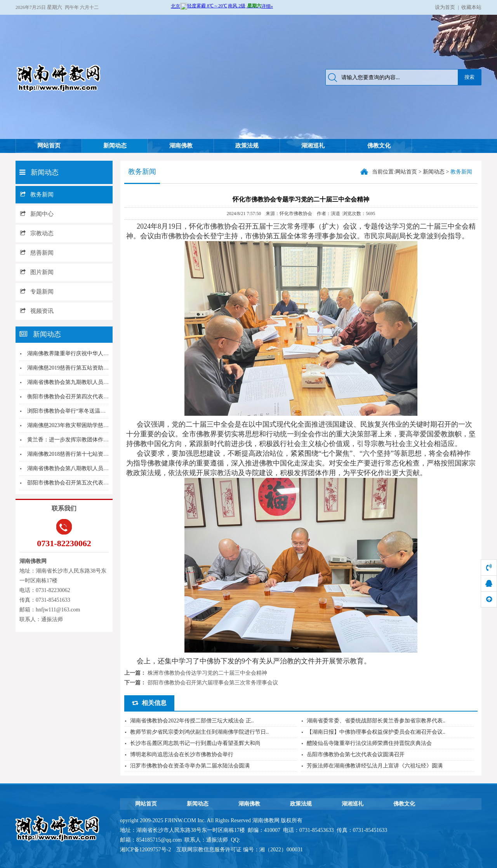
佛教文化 (379, 146)
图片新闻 (37, 272)
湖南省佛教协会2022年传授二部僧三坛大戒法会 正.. (192, 721)
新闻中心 (37, 214)
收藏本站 (471, 7)
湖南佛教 (181, 146)
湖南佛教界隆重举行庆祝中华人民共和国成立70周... (89, 353)
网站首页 (49, 146)
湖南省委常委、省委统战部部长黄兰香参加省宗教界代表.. (376, 721)
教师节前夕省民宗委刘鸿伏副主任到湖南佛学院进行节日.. (199, 732)
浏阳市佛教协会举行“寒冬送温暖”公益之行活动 (84, 411)
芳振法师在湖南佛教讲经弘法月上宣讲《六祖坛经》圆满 (375, 766)
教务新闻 (37, 194)
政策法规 (247, 146)
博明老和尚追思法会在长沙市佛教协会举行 (182, 754)
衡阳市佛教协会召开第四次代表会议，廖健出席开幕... (92, 397)
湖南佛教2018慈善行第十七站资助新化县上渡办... (86, 454)
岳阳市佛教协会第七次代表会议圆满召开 (356, 754)
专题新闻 (37, 292)
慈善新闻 (37, 253)
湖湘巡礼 (313, 146)
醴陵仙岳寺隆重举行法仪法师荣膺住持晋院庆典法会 (369, 743)
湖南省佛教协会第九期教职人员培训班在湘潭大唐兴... (92, 382)
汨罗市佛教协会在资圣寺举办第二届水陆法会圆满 (190, 766)
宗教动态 (37, 233)
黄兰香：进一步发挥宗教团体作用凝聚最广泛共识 (87, 440)
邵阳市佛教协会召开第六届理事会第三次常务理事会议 (213, 683)
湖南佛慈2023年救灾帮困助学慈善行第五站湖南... (86, 425)
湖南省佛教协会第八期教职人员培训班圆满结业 (84, 468)
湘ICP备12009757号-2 (146, 850)
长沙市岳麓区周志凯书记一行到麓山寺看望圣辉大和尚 (195, 743)
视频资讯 (37, 311)
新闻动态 (115, 146)
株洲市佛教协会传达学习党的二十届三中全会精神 (207, 673)
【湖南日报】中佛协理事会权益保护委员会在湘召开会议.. (376, 732)
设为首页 (445, 7)
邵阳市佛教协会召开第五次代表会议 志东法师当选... (90, 483)
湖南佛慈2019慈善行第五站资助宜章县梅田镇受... (86, 368)
